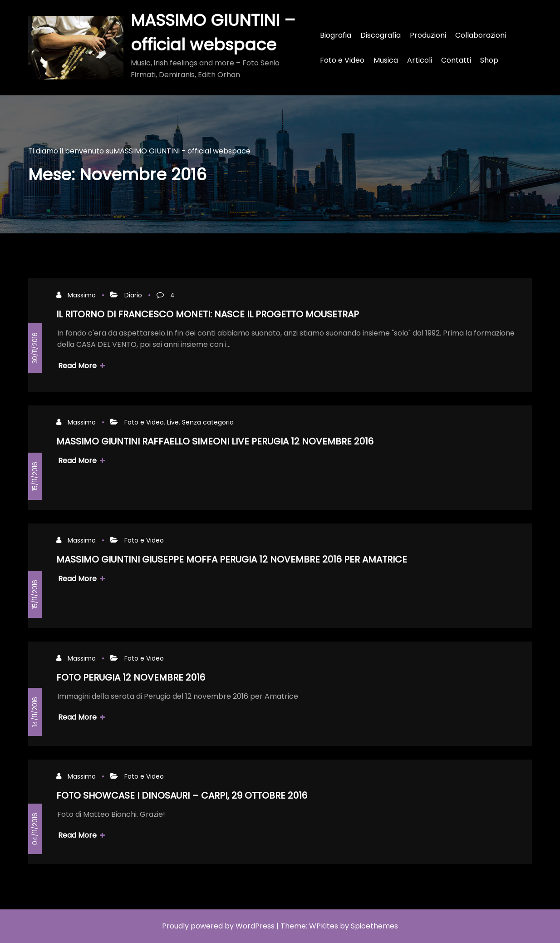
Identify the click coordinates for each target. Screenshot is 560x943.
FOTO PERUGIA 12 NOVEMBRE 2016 (131, 677)
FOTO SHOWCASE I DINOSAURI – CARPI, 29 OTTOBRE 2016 (182, 795)
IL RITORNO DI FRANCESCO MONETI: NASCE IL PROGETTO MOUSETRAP (208, 314)
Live (173, 422)
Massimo (82, 295)
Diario (133, 295)
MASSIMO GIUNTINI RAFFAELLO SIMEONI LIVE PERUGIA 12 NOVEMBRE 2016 (215, 441)
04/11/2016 (35, 829)
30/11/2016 (35, 348)
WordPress (255, 926)
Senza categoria (208, 422)
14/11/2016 (35, 712)
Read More (81, 366)
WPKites (324, 926)
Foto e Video (144, 422)
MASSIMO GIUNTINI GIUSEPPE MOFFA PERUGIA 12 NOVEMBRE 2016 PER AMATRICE (232, 559)
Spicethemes (374, 926)
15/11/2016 (35, 476)
